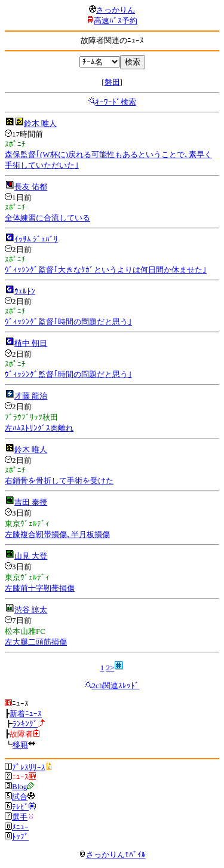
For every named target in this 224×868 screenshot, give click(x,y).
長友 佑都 (31, 187)
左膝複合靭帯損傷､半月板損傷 (57, 534)
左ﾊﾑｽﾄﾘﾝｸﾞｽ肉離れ (39, 428)
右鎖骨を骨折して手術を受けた (59, 481)
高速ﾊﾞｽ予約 (116, 21)
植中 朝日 (31, 343)
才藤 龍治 (31, 396)
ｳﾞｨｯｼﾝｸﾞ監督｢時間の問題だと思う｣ (68, 322)
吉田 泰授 (31, 502)
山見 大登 (31, 556)
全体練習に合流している (47, 218)
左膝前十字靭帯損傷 (40, 588)
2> (110, 668)
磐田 (112, 82)
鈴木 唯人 (40, 123)
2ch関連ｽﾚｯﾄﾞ (116, 685)
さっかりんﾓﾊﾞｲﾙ (112, 855)
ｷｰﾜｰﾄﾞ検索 (116, 102)
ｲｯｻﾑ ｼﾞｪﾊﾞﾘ (36, 239)
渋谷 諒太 (31, 610)
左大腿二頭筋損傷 (36, 642)
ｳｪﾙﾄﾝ (25, 291)
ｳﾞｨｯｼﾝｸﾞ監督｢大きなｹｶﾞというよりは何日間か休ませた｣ (106, 270)
